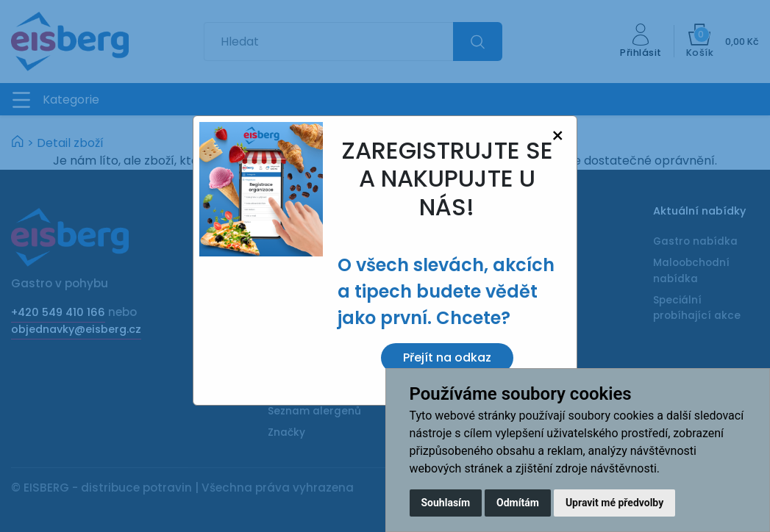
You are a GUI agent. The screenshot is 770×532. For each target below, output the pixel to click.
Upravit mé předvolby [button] (614, 503)
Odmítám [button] (518, 503)
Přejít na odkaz (447, 357)
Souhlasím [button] (446, 503)
